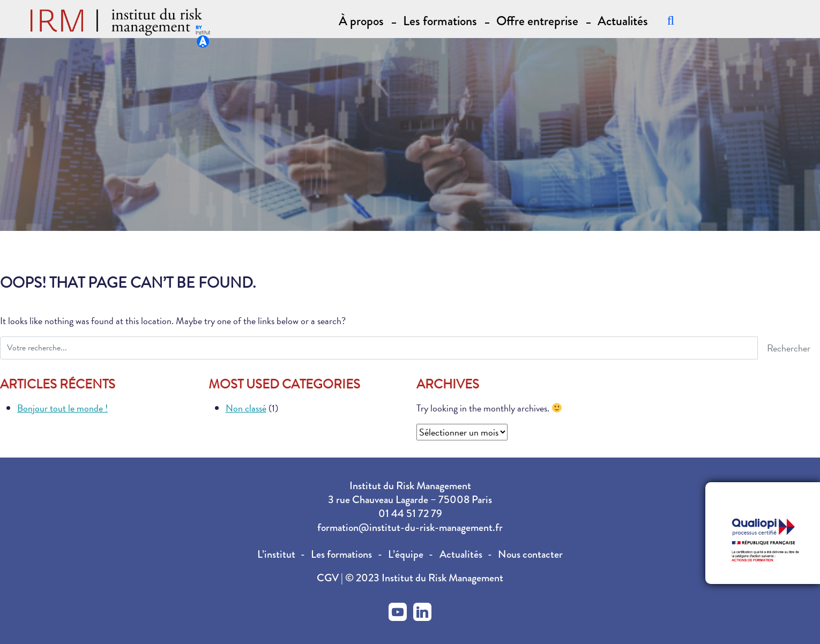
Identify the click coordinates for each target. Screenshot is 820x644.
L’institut (276, 554)
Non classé (246, 408)
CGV (329, 578)
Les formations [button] (440, 20)
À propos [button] (361, 20)
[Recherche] (671, 20)
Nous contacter (530, 554)
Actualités (623, 20)
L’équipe (406, 554)
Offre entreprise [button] (537, 20)
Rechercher (789, 348)
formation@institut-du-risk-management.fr (410, 527)
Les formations (341, 554)
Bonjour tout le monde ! (62, 408)
